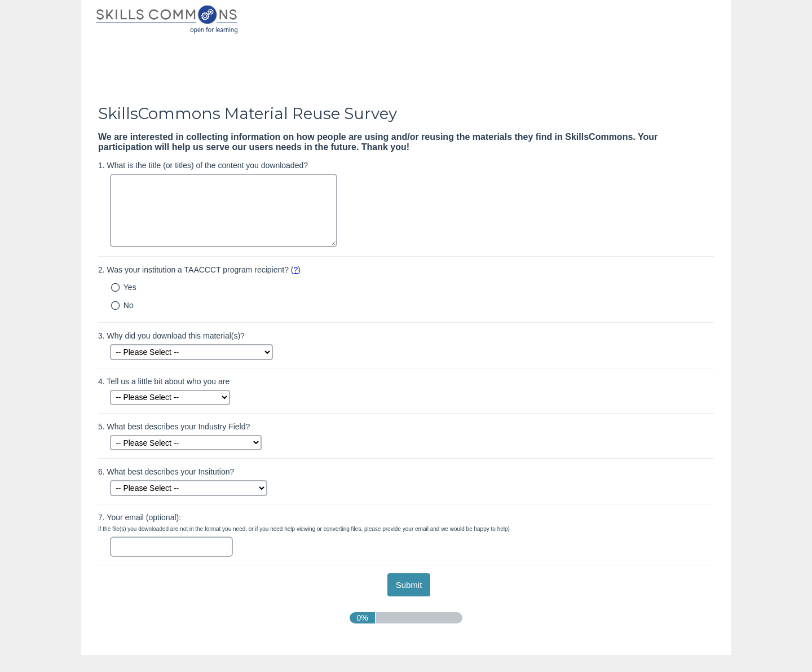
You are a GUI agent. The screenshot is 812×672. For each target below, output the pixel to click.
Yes (130, 287)
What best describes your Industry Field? (174, 427)
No (129, 305)
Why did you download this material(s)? (171, 336)
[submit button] (409, 585)
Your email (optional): (304, 523)
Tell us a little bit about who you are (164, 381)
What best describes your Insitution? (166, 472)
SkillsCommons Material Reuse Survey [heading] (248, 113)
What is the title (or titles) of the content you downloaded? (203, 165)
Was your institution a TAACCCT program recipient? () (199, 270)
